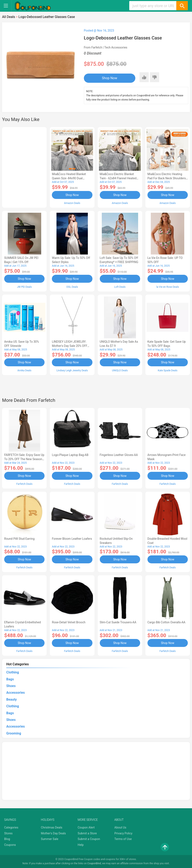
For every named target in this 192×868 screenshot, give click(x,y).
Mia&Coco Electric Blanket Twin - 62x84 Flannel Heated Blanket (118, 178)
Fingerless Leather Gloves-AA (119, 455)
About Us (120, 827)
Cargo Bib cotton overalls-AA (166, 622)
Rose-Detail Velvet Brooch (69, 622)
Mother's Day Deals (53, 833)
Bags (10, 679)
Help (81, 845)
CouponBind (94, 863)
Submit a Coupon (89, 839)
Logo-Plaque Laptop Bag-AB (70, 455)
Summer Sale (50, 839)
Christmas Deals (52, 827)
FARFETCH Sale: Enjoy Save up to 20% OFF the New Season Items (24, 459)
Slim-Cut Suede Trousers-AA (118, 622)
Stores (8, 833)
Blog (7, 839)
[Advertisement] (24, 167)
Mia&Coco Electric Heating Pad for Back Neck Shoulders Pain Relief (167, 178)
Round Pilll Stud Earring (19, 539)
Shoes (11, 686)
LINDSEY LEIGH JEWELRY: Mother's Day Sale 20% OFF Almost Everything (70, 346)
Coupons (10, 845)
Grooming (14, 733)
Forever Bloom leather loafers (72, 539)
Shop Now (109, 78)
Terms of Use (123, 839)
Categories (11, 827)
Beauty (12, 699)
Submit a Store (87, 833)
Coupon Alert (86, 827)
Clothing (13, 672)
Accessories (15, 693)
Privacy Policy (123, 833)
